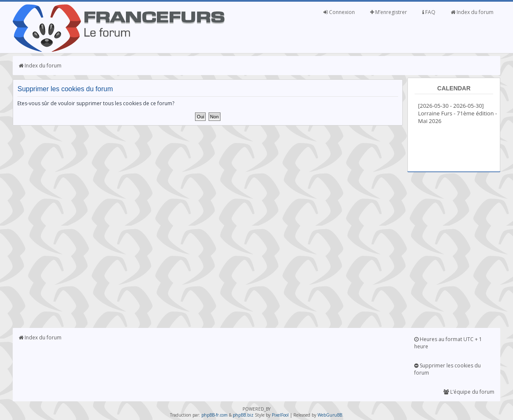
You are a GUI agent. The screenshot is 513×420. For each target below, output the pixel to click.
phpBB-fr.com (215, 415)
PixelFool (280, 415)
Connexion (339, 12)
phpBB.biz (243, 415)
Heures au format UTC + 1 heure (448, 343)
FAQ (429, 12)
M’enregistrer (389, 12)
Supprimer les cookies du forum (447, 369)
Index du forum (472, 12)
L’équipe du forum (469, 392)
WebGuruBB (330, 415)
